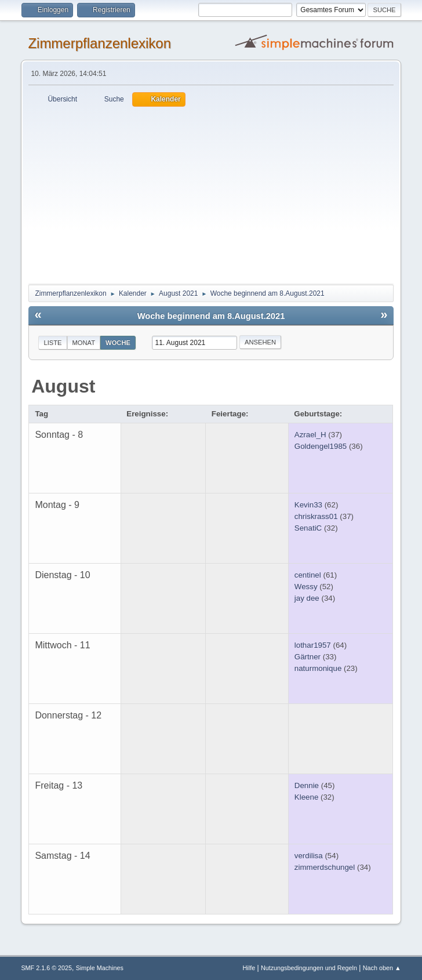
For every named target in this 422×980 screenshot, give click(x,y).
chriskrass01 (316, 516)
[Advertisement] (211, 194)
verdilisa (309, 856)
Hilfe (249, 968)
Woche (118, 343)
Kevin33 (308, 505)
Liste (52, 343)
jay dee (307, 598)
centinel (308, 575)
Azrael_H (310, 435)
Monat (84, 343)
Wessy (306, 587)
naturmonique (318, 668)
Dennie (307, 785)
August (63, 386)
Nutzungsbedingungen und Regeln (309, 968)
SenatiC (308, 528)
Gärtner (308, 657)
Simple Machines (100, 968)
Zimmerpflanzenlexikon (99, 43)
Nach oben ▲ (382, 968)
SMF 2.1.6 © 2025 (46, 968)
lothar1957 (313, 645)
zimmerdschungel (325, 867)
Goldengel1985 (321, 446)
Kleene (307, 797)
